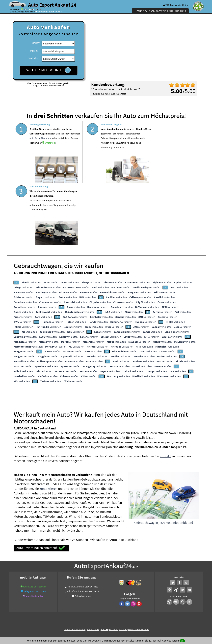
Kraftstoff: (34, 58)
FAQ (130, 611)
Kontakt (165, 393)
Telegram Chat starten (35, 528)
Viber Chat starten (35, 533)
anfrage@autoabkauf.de (50, 12)
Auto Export (93, 566)
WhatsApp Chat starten (35, 523)
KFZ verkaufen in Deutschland (36, 578)
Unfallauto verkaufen (75, 566)
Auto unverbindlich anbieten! (41, 485)
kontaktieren (48, 425)
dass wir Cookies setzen (166, 641)
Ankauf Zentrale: (76, 523)
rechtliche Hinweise (104, 611)
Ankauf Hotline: (74, 528)
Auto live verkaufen (86, 578)
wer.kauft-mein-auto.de (63, 578)
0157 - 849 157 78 (32, 9)
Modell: (35, 51)
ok (182, 641)
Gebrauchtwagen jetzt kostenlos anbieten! (164, 459)
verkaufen (31, 219)
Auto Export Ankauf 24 (52, 5)
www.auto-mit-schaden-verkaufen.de (116, 578)
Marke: (36, 43)
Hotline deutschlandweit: (160, 11)
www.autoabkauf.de (183, 578)
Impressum (121, 611)
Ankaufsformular (83, 533)
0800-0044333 (92, 523)
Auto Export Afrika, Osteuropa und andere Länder (125, 566)
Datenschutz (87, 611)
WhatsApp (35, 157)
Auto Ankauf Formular (56, 148)
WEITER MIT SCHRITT (49, 70)
